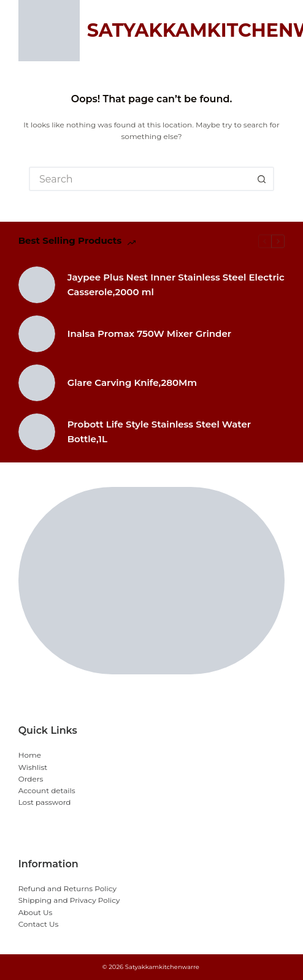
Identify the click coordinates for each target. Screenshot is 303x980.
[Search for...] (139, 179)
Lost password (45, 802)
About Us (36, 912)
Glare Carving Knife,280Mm (132, 383)
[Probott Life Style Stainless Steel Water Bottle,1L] (37, 432)
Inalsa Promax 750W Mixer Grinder (149, 334)
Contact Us (39, 924)
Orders (31, 779)
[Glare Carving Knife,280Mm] (37, 383)
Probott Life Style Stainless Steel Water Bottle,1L (159, 432)
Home (30, 755)
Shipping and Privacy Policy (69, 900)
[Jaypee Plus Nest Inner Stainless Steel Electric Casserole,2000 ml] (37, 285)
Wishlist (33, 767)
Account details (47, 790)
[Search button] (262, 179)
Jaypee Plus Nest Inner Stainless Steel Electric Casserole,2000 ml (176, 285)
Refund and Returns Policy (67, 888)
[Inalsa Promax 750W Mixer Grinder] (37, 334)
